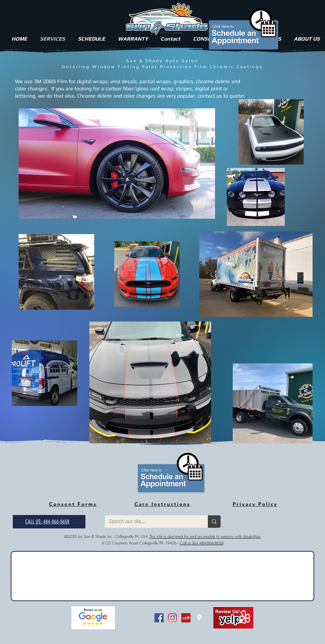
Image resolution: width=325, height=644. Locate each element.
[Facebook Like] (137, 618)
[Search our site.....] (152, 522)
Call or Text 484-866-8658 (202, 543)
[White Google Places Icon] (199, 618)
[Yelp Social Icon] (186, 618)
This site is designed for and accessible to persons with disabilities (205, 536)
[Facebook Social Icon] (159, 618)
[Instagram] (172, 618)
